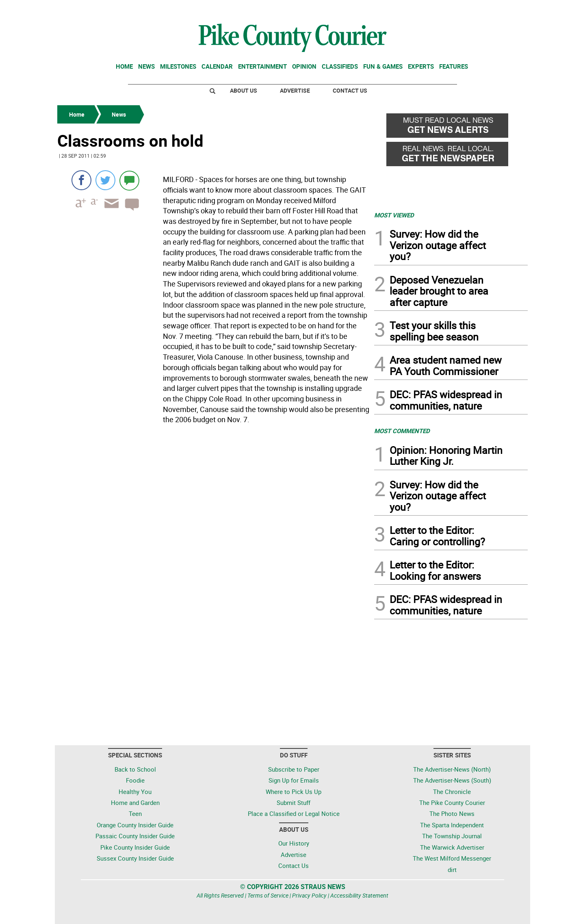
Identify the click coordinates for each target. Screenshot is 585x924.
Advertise (295, 90)
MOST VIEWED (394, 215)
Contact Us (350, 90)
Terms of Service (268, 895)
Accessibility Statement (359, 895)
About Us (244, 90)
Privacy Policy (309, 895)
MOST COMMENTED (402, 431)
